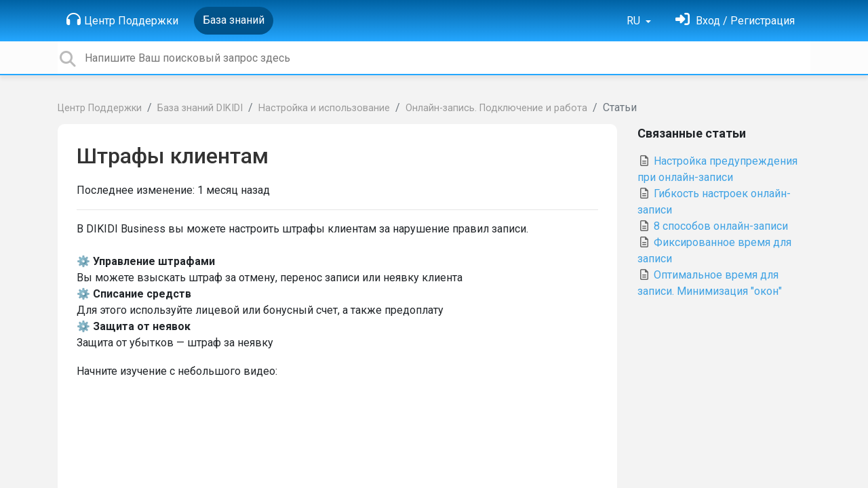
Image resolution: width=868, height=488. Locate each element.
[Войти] (735, 21)
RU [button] (635, 21)
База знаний (234, 20)
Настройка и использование (324, 108)
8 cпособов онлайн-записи (713, 226)
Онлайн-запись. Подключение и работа (496, 108)
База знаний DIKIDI (200, 108)
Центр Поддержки (122, 20)
